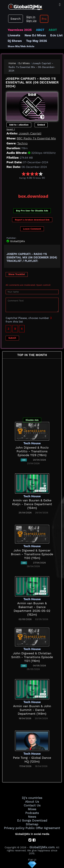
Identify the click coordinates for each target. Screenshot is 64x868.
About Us (32, 802)
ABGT (40, 30)
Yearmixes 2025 (20, 30)
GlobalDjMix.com (42, 847)
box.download (33, 196)
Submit (12, 338)
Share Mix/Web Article (21, 46)
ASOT (53, 30)
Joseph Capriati (30, 133)
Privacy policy (14, 828)
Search (16, 19)
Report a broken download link (32, 220)
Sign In (31, 17)
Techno (22, 143)
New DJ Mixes (35, 35)
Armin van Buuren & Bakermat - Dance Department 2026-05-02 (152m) (32, 609)
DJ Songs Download (32, 820)
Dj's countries (32, 798)
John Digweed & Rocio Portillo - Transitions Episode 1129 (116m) (32, 451)
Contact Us (32, 805)
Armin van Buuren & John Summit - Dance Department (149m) (32, 710)
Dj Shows (15, 41)
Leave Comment (32, 229)
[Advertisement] (34, 185)
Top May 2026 (37, 41)
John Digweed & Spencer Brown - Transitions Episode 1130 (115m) (32, 554)
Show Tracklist (17, 274)
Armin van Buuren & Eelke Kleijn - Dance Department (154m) (32, 504)
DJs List (56, 35)
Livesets (14, 35)
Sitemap (32, 824)
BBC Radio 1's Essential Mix (36, 138)
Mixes (32, 809)
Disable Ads (32, 420)
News (32, 817)
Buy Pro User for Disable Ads (32, 211)
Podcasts (32, 813)
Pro (44, 19)
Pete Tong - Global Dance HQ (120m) (32, 760)
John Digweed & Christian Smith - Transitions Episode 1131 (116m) (32, 657)
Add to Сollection (19, 125)
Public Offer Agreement (43, 828)
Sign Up (31, 21)
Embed (41, 125)
